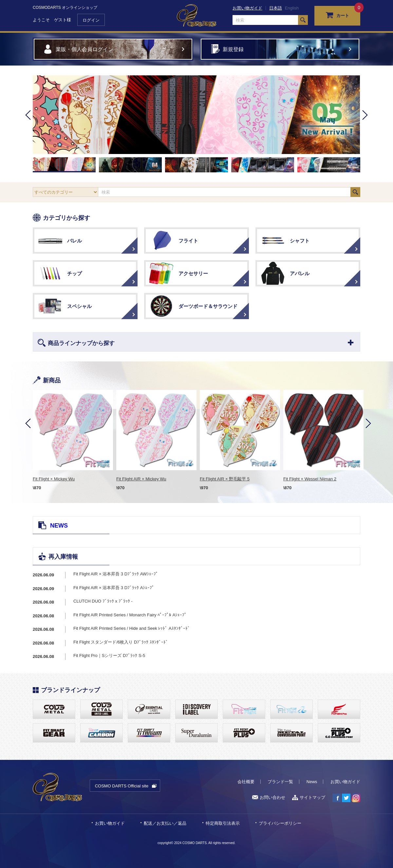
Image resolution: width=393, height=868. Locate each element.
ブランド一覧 (280, 782)
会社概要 (246, 782)
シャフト (300, 241)
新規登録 (233, 49)
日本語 (276, 8)
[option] (196, 115)
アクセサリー (193, 273)
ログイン (91, 20)
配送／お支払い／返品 (165, 823)
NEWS (59, 526)
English (292, 8)
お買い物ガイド (247, 8)
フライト (188, 241)
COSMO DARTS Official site (122, 786)
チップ (75, 273)
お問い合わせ (269, 797)
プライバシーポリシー (280, 823)
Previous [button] (28, 124)
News (312, 782)
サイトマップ (309, 797)
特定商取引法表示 (223, 823)
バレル (75, 241)
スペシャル (79, 306)
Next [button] (365, 124)
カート (337, 15)
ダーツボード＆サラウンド (208, 306)
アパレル (300, 273)
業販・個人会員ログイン (84, 49)
